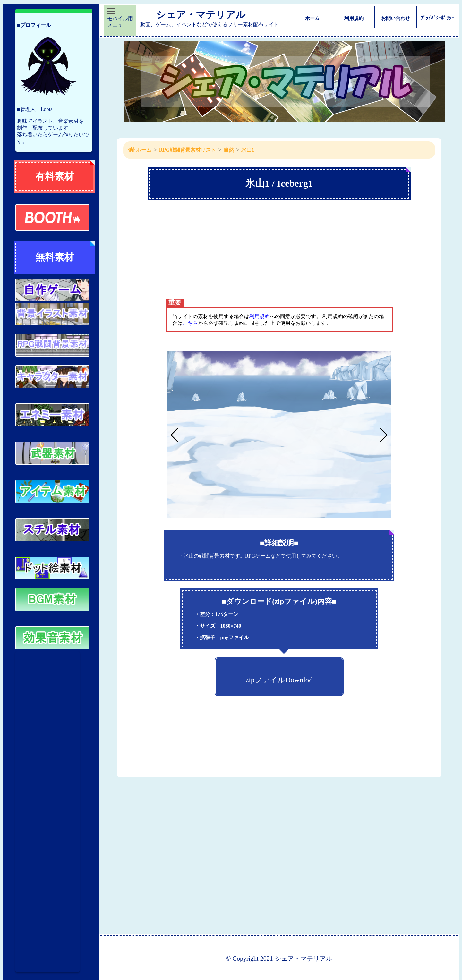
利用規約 (260, 316)
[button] (384, 435)
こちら (190, 323)
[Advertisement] (47, 812)
